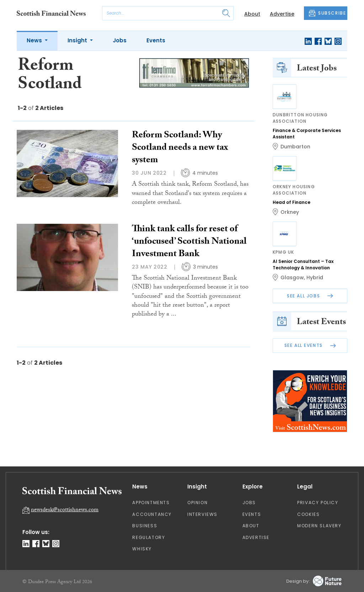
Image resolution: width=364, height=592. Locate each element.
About (252, 14)
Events (156, 40)
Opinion (197, 503)
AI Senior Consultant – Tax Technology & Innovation (303, 265)
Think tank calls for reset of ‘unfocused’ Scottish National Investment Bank (189, 242)
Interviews (202, 514)
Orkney (290, 212)
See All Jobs (310, 296)
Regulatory (149, 537)
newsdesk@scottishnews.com (65, 510)
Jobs (120, 40)
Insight (78, 40)
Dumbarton (295, 147)
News (35, 40)
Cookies (308, 514)
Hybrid (315, 277)
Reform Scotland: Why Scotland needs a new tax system (180, 148)
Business (145, 526)
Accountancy (152, 514)
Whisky (142, 549)
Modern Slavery (319, 526)
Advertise (282, 14)
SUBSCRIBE (327, 13)
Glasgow (292, 277)
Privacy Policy (318, 503)
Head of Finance (291, 202)
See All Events (310, 345)
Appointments (151, 503)
